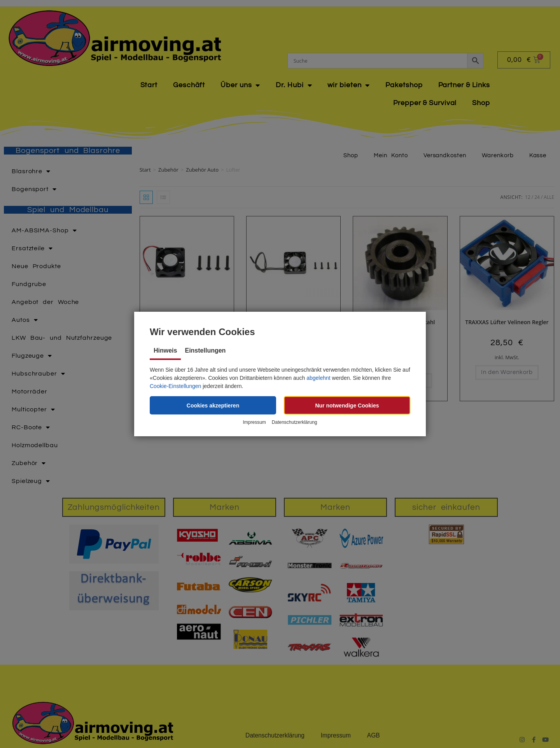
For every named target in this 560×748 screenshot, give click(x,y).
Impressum (254, 423)
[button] (213, 405)
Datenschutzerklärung (295, 423)
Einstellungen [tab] (205, 350)
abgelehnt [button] (318, 378)
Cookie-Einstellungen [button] (175, 386)
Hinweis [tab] (165, 350)
